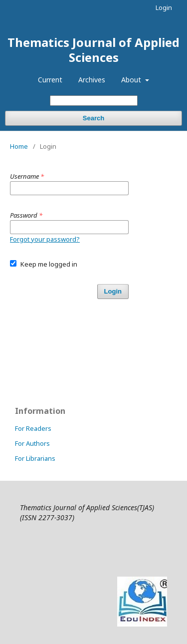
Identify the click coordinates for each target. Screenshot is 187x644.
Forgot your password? (45, 239)
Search (93, 118)
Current (50, 80)
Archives (92, 80)
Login (164, 7)
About (132, 80)
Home (19, 146)
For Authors (32, 443)
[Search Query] (94, 101)
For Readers (33, 428)
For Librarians (35, 458)
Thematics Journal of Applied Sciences (93, 50)
